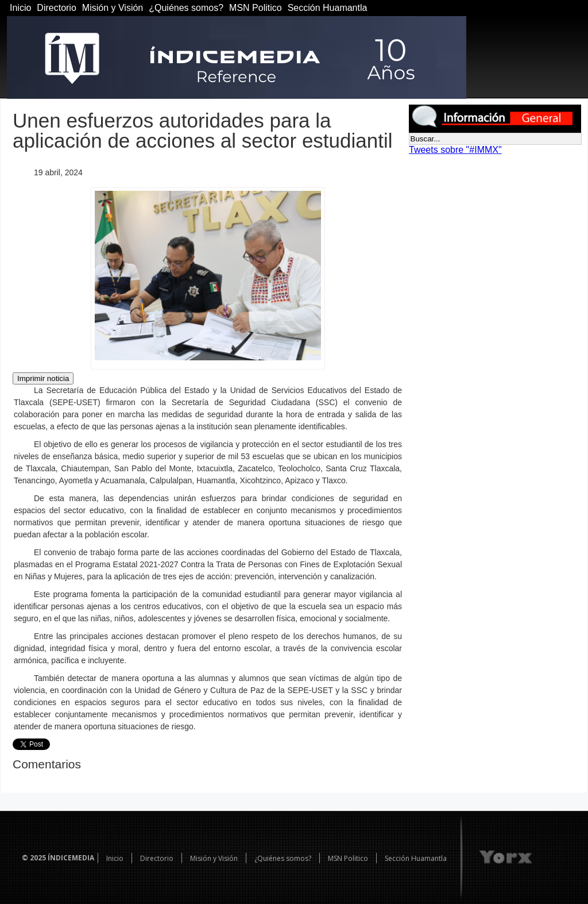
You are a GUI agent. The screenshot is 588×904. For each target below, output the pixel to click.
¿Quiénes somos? (186, 8)
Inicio (20, 8)
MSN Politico (256, 8)
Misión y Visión (113, 8)
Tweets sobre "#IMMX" (455, 150)
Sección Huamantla (328, 8)
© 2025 (34, 858)
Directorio (56, 8)
